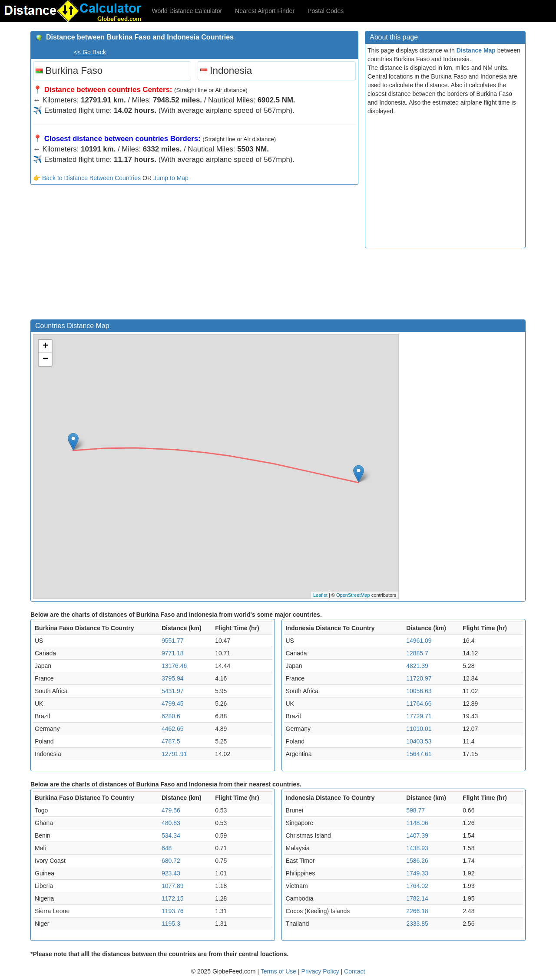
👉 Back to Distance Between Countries (87, 178)
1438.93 (417, 848)
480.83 (171, 823)
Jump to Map (171, 178)
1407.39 (417, 835)
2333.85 (417, 924)
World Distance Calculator (187, 11)
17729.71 (419, 716)
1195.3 (171, 924)
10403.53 (419, 741)
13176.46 (174, 666)
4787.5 (171, 741)
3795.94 (173, 678)
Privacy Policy (321, 971)
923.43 (171, 873)
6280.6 (171, 716)
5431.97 (173, 691)
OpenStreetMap (353, 595)
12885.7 (417, 653)
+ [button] (45, 346)
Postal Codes (326, 11)
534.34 (171, 835)
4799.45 (173, 704)
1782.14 (417, 898)
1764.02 (417, 886)
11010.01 (419, 729)
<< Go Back (90, 52)
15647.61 (419, 754)
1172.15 (173, 898)
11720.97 (419, 678)
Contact (354, 971)
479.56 (171, 810)
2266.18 (417, 911)
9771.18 (173, 653)
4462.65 (173, 729)
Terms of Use (279, 971)
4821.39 (417, 666)
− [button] (45, 359)
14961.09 (419, 641)
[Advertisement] (194, 254)
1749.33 (417, 873)
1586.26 (417, 861)
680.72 (171, 861)
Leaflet (320, 595)
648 (167, 848)
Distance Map (476, 50)
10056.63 (419, 691)
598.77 (415, 810)
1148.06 (417, 823)
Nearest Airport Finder (265, 11)
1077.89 (173, 886)
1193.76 (173, 911)
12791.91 (174, 754)
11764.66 (419, 704)
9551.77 (173, 641)
